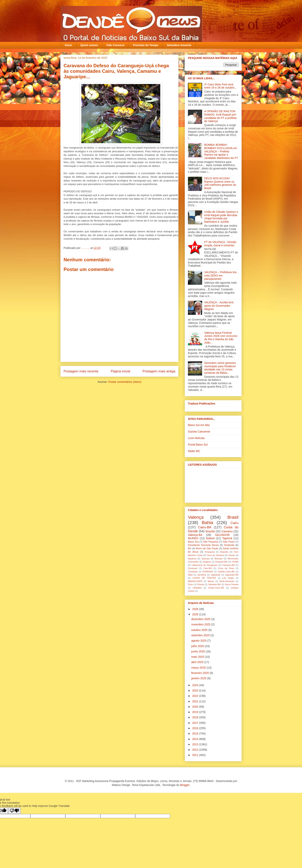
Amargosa (210, 552)
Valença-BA (195, 535)
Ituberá (210, 538)
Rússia (201, 584)
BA (190, 548)
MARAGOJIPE (195, 581)
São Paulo (229, 542)
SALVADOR (222, 535)
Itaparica (192, 559)
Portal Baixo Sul (198, 445)
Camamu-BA (229, 565)
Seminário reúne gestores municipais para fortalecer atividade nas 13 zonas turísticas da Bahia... (220, 368)
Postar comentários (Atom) (125, 382)
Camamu (227, 531)
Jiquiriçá (205, 559)
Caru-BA (208, 568)
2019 (196, 712)
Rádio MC (194, 451)
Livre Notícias (196, 438)
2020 (196, 707)
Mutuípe (219, 559)
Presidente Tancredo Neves (203, 545)
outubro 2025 (200, 630)
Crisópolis (193, 572)
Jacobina (202, 575)
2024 (196, 685)
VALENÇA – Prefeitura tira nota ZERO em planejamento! (220, 276)
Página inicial (121, 371)
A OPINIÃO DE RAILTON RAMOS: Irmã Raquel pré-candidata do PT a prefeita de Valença (220, 116)
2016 (196, 728)
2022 (196, 696)
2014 (196, 739)
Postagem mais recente (81, 371)
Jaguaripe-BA (232, 575)
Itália (190, 575)
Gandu (232, 555)
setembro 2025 (201, 635)
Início (68, 45)
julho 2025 (198, 646)
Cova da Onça (226, 568)
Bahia (207, 523)
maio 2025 (198, 657)
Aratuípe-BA (221, 562)
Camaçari (193, 568)
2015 (196, 733)
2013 (196, 744)
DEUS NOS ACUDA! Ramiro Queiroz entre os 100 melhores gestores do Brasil (220, 183)
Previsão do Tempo (146, 45)
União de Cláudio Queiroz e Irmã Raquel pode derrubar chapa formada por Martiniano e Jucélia (221, 217)
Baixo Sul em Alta (199, 425)
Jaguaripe (216, 575)
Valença (196, 517)
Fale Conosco (115, 45)
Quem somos (89, 45)
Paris (190, 584)
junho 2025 (198, 651)
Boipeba (224, 552)
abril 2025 (198, 662)
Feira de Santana (215, 555)
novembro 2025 (201, 624)
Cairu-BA (205, 527)
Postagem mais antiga (159, 371)
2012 (196, 750)
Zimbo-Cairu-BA (216, 588)
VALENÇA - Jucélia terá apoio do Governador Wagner (219, 306)
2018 (196, 717)
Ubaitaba (197, 588)
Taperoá (227, 538)
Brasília (210, 531)
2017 (196, 723)
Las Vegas (228, 578)
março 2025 (199, 668)
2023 (196, 690)
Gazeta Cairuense (199, 432)
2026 (196, 609)
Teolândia (229, 545)
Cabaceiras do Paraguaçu (204, 565)
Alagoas (207, 562)
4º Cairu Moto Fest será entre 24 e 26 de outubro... (221, 86)
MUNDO (193, 538)
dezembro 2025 (201, 619)
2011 (196, 755)
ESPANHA (208, 572)
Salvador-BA (214, 584)
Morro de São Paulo (207, 548)
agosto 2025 (199, 641)
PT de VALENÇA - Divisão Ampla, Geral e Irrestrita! (220, 244)
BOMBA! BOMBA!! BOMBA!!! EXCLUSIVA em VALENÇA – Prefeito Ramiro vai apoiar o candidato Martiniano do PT (221, 151)
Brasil (233, 517)
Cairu (234, 523)
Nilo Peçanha (211, 542)
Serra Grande (232, 584)
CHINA (235, 562)
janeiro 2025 (199, 678)
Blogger (185, 785)
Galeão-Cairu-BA (226, 572)
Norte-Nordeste (227, 581)
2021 (196, 701)
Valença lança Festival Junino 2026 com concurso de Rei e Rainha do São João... (221, 338)
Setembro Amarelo (179, 45)
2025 (196, 614)
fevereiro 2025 (200, 673)
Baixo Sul (193, 542)
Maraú (211, 581)
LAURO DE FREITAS (204, 578)
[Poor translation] (14, 811)
